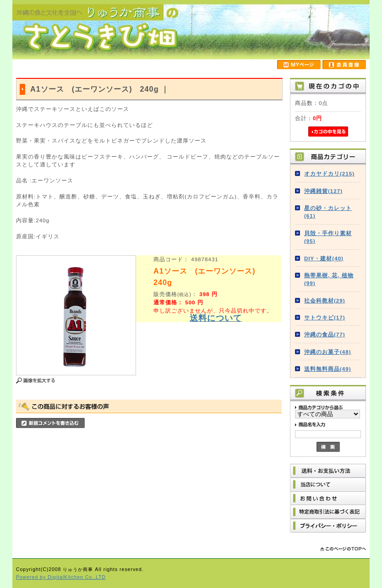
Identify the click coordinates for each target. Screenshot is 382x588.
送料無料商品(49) (328, 369)
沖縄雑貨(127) (323, 191)
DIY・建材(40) (324, 258)
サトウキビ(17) (325, 317)
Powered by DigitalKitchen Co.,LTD (61, 577)
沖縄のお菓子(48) (328, 352)
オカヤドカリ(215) (329, 173)
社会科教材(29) (325, 300)
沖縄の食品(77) (325, 334)
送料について (216, 318)
